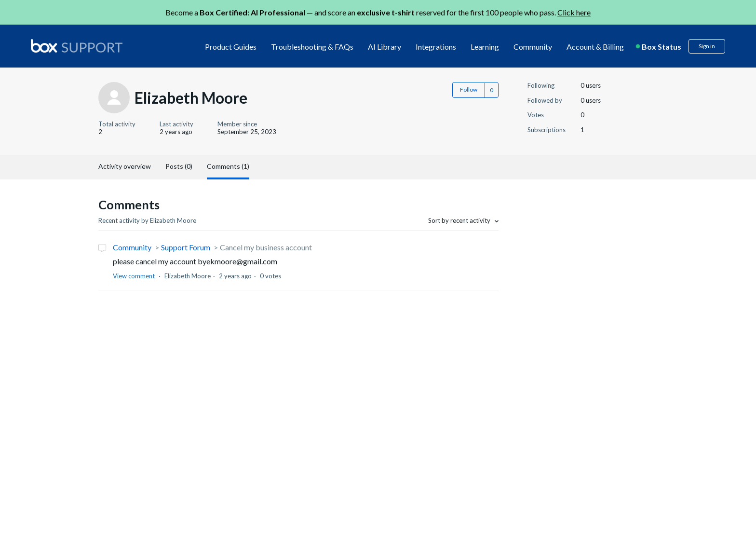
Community (533, 47)
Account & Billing (595, 47)
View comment (134, 276)
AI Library (385, 47)
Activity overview (125, 166)
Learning (485, 47)
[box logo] (77, 46)
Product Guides (231, 47)
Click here (574, 12)
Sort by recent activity (460, 220)
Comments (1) (228, 166)
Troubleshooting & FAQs (312, 47)
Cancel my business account (266, 247)
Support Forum (186, 247)
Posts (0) (179, 166)
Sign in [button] (707, 46)
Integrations (436, 47)
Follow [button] (469, 89)
